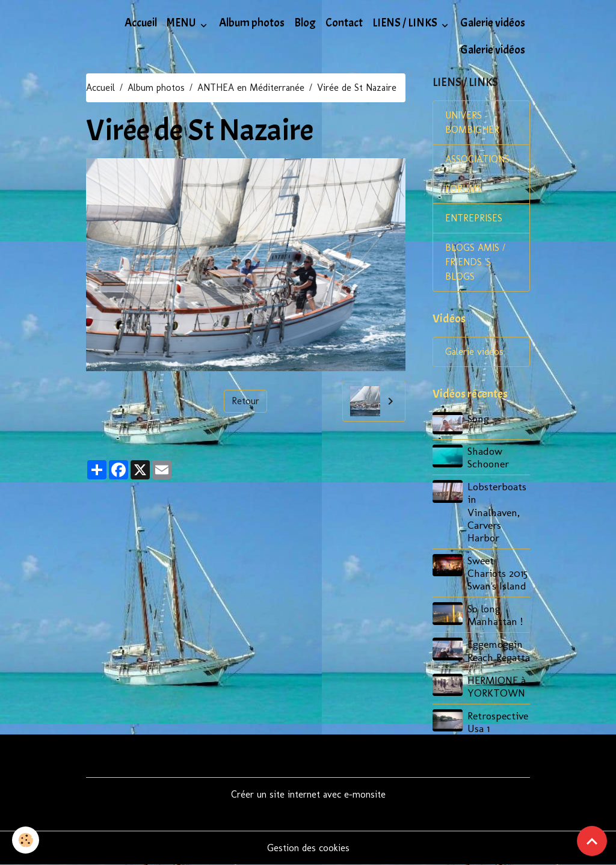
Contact (344, 23)
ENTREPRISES (474, 218)
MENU (182, 23)
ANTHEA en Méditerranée (251, 88)
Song (478, 418)
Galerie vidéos (493, 23)
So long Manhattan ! (495, 615)
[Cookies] (26, 840)
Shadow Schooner (488, 457)
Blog (305, 23)
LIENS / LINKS (406, 23)
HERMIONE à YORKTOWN (497, 686)
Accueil (141, 23)
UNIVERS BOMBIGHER (472, 122)
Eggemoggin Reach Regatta (499, 650)
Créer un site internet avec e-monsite (308, 794)
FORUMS (464, 189)
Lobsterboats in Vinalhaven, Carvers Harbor (497, 512)
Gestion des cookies (308, 848)
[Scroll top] (592, 841)
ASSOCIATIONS (477, 159)
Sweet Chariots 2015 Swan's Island (497, 573)
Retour (245, 401)
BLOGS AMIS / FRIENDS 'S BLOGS (475, 262)
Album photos (252, 23)
